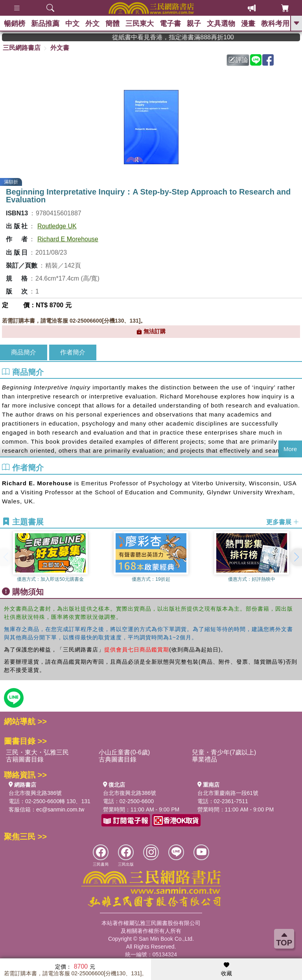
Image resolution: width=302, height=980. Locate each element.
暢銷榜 (15, 24)
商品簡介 (24, 352)
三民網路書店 (22, 48)
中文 (72, 24)
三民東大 (140, 24)
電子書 (170, 24)
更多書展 (283, 522)
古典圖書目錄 (118, 759)
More (290, 449)
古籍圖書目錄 (25, 759)
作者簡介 (73, 352)
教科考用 (275, 24)
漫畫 (248, 24)
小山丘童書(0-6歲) (124, 752)
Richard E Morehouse (68, 239)
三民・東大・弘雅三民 (37, 752)
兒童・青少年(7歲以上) (224, 752)
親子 (194, 24)
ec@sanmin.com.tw (60, 809)
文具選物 (221, 24)
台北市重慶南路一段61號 (228, 793)
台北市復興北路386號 (35, 793)
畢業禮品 (204, 759)
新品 (45, 24)
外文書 (60, 48)
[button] (296, 557)
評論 (238, 60)
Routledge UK (57, 226)
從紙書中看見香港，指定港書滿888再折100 (185, 37)
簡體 (112, 24)
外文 (92, 24)
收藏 (226, 969)
